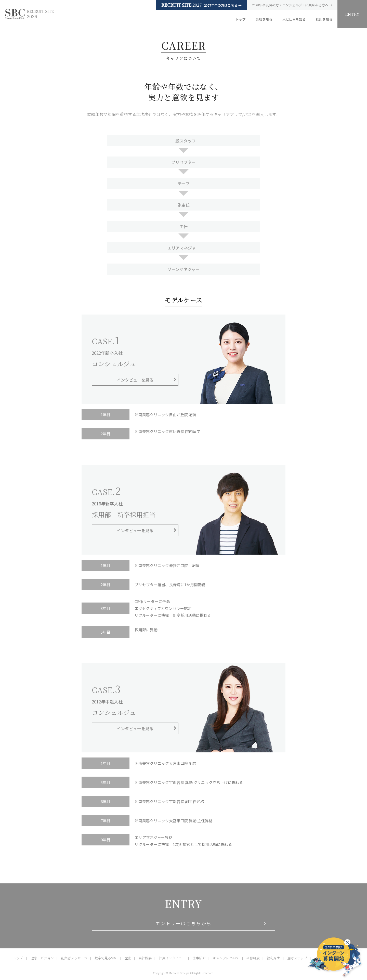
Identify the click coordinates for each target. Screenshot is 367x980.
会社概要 (145, 958)
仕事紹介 (199, 958)
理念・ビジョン (42, 958)
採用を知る (324, 19)
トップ (240, 19)
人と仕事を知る (294, 19)
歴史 (128, 958)
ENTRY (352, 14)
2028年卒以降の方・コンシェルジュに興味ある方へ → (292, 5)
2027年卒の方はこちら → (201, 5)
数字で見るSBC (106, 958)
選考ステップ (297, 958)
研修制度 (253, 958)
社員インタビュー (172, 958)
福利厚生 (273, 958)
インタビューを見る (135, 380)
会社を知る (264, 19)
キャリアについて (226, 958)
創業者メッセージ (74, 958)
